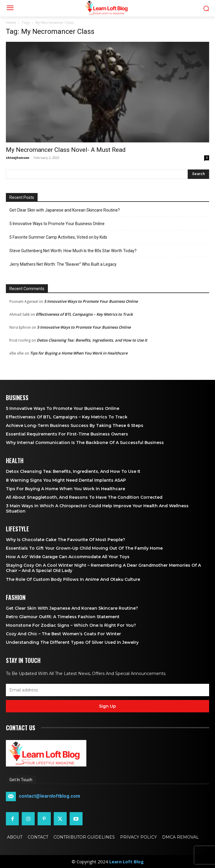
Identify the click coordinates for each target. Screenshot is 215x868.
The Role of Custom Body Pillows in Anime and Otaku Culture (73, 579)
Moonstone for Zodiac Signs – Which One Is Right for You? (71, 625)
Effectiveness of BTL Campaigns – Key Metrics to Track (84, 314)
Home (11, 23)
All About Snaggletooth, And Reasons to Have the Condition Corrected (84, 497)
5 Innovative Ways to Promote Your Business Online (57, 224)
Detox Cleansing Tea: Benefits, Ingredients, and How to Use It (92, 340)
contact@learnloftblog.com (49, 796)
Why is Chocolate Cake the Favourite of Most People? (65, 540)
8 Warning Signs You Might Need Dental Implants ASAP (66, 480)
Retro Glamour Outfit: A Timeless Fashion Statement (63, 617)
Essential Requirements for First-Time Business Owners (67, 434)
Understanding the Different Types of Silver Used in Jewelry (72, 642)
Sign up (107, 706)
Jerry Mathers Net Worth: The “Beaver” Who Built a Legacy (63, 264)
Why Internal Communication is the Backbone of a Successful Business (85, 443)
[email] (107, 690)
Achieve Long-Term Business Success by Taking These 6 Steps (75, 425)
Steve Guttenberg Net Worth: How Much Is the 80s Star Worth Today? (73, 251)
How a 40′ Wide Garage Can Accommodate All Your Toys (68, 557)
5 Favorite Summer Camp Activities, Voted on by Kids (58, 237)
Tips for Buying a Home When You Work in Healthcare (79, 353)
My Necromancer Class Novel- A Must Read (66, 150)
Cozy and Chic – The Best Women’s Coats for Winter (63, 634)
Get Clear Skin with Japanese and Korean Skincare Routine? (65, 210)
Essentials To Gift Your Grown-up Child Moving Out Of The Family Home (84, 548)
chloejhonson (18, 158)
